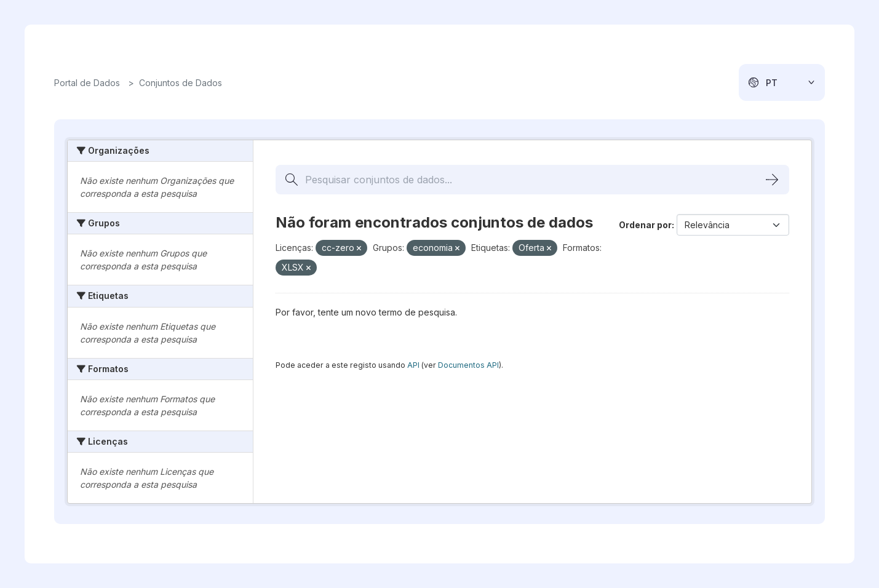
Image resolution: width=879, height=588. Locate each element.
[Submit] (772, 180)
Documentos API (468, 365)
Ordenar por (645, 225)
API (413, 365)
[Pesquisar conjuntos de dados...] (532, 180)
